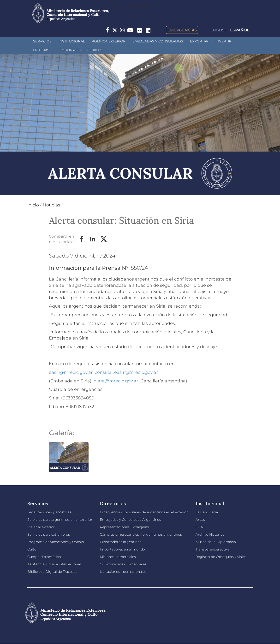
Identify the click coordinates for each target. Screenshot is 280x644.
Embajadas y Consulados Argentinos (130, 520)
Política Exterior (109, 41)
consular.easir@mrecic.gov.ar (126, 372)
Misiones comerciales (118, 557)
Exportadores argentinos (121, 542)
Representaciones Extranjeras (124, 527)
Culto (32, 549)
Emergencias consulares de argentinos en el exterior (144, 512)
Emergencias (182, 30)
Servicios (42, 41)
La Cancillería (207, 512)
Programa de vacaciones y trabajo (56, 542)
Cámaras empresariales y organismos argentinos (141, 534)
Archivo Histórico (210, 534)
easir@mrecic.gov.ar (71, 372)
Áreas (200, 520)
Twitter (104, 239)
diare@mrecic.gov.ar (116, 381)
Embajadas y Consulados (158, 41)
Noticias (41, 50)
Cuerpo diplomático (44, 557)
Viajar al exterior (41, 527)
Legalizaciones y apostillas (49, 512)
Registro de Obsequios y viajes (221, 557)
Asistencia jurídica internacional (54, 564)
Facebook (82, 239)
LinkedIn (93, 239)
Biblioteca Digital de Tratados (52, 572)
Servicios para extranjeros (49, 534)
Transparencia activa (213, 549)
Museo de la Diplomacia (216, 542)
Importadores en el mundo (122, 549)
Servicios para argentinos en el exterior (60, 520)
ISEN (200, 527)
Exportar (199, 41)
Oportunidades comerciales (123, 564)
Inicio (33, 205)
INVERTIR (223, 41)
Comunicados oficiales (79, 50)
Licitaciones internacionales (123, 572)
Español (240, 30)
